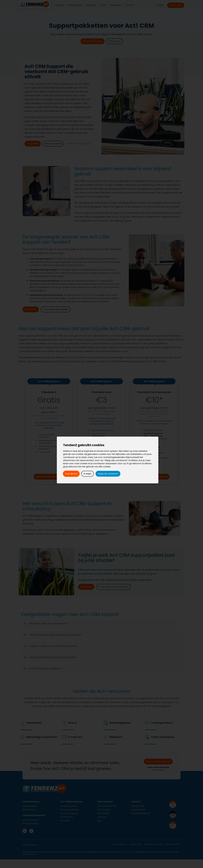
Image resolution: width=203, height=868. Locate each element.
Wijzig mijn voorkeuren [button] (108, 474)
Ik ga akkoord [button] (71, 474)
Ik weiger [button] (88, 474)
